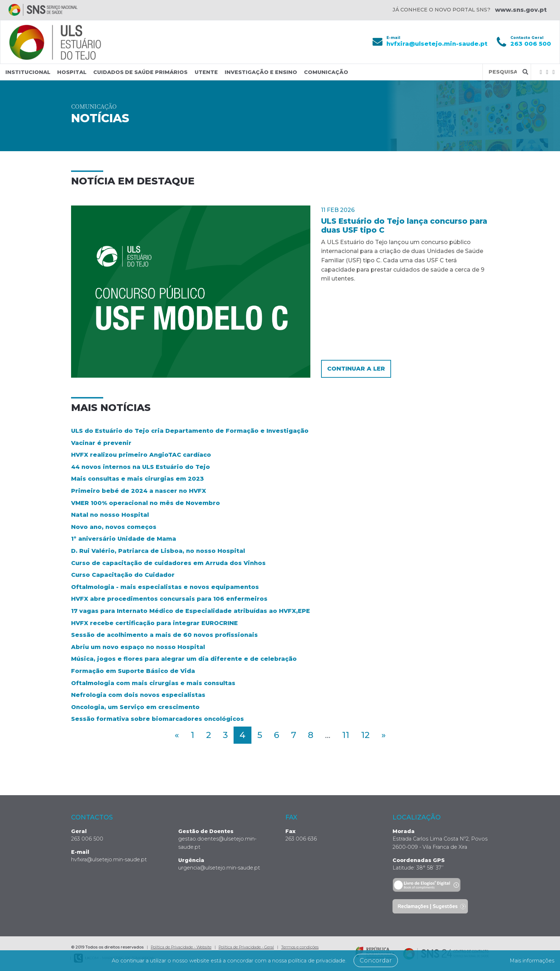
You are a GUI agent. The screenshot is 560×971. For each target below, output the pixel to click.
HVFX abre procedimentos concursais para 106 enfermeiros (169, 599)
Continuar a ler (356, 369)
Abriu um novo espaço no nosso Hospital (138, 647)
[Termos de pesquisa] (503, 72)
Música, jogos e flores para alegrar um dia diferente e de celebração (184, 659)
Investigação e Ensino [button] (261, 72)
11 (346, 735)
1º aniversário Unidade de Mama (124, 539)
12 (365, 735)
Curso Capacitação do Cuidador (123, 575)
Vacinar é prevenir (101, 443)
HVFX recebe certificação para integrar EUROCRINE (154, 623)
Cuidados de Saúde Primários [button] (140, 72)
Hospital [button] (72, 72)
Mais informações (527, 960)
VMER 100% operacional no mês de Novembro (146, 503)
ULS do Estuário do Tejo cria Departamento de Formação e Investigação (190, 431)
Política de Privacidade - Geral (246, 947)
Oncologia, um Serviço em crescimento (135, 707)
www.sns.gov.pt (521, 10)
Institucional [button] (28, 72)
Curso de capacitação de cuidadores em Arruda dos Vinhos (168, 563)
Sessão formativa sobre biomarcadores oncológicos (157, 719)
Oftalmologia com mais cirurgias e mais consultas (153, 683)
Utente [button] (206, 72)
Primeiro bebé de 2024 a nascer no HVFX (139, 491)
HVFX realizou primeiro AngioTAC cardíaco (141, 455)
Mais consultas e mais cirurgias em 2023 (137, 479)
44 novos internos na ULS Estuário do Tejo (141, 467)
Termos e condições (300, 947)
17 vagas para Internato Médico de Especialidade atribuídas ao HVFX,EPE (191, 611)
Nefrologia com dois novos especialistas (138, 695)
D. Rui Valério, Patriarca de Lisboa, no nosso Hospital (158, 551)
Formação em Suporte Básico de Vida (133, 671)
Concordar (392, 960)
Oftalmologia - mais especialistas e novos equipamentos (165, 587)
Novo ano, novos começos (114, 527)
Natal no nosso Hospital (110, 515)
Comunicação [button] (326, 72)
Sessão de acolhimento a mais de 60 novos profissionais (164, 635)
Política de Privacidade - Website (181, 947)
